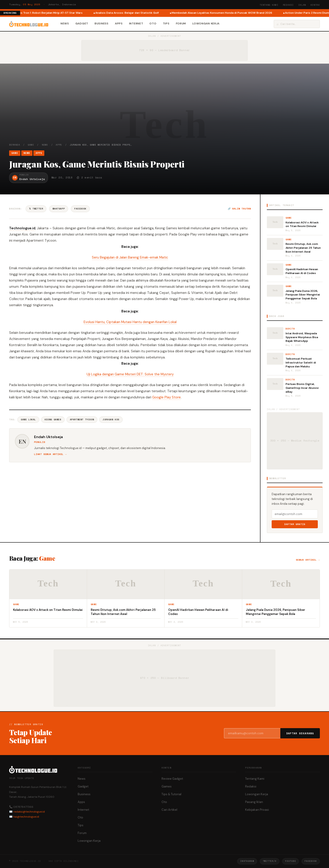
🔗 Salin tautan (239, 209)
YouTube (291, 861)
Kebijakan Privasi (257, 810)
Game (31, 145)
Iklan (302, 5)
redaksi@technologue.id (29, 812)
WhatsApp (59, 209)
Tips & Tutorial (171, 794)
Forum (181, 24)
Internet (136, 24)
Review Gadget (172, 779)
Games (167, 786)
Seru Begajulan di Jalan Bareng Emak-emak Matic (130, 257)
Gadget (82, 24)
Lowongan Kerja (206, 24)
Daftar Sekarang (300, 733)
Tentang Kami (269, 5)
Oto (153, 24)
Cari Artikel (169, 810)
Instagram (247, 861)
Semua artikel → (308, 560)
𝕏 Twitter (36, 209)
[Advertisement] (164, 109)
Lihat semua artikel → (50, 454)
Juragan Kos (111, 420)
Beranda (15, 145)
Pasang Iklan (254, 802)
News (65, 24)
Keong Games (53, 420)
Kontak (315, 5)
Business (102, 24)
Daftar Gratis (295, 524)
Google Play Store (166, 397)
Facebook (80, 209)
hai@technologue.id (26, 817)
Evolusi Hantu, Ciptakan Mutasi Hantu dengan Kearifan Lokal (130, 322)
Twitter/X (270, 861)
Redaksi (288, 5)
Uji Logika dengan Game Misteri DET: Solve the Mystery (130, 374)
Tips (166, 24)
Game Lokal (28, 420)
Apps (119, 24)
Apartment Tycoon (82, 420)
